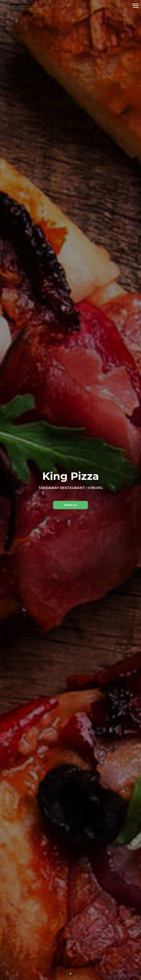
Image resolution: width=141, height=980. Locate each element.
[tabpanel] (70, 490)
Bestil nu (71, 505)
